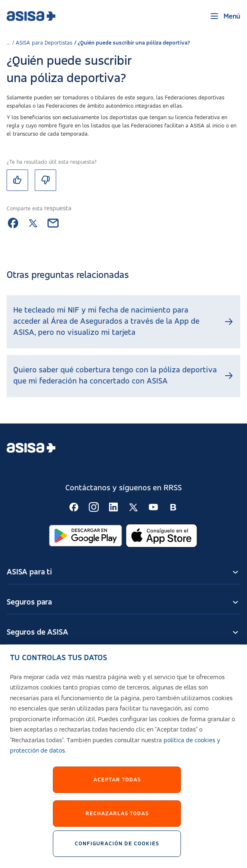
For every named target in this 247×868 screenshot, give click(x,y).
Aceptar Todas (117, 786)
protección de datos (37, 757)
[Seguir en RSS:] (74, 507)
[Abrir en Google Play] (85, 536)
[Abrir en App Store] (161, 536)
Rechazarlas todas (117, 820)
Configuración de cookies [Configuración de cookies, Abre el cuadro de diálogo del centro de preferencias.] (117, 850)
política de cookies (189, 747)
